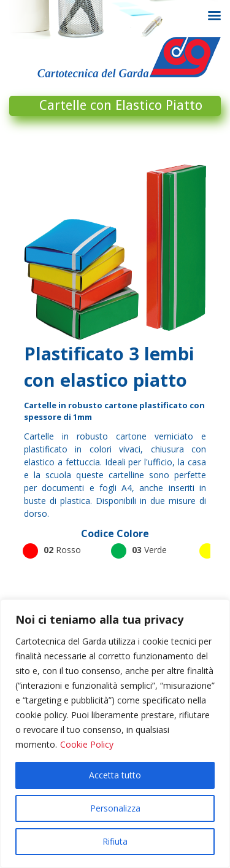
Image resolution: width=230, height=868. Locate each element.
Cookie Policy (87, 744)
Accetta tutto (115, 775)
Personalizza (115, 808)
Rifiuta (115, 841)
